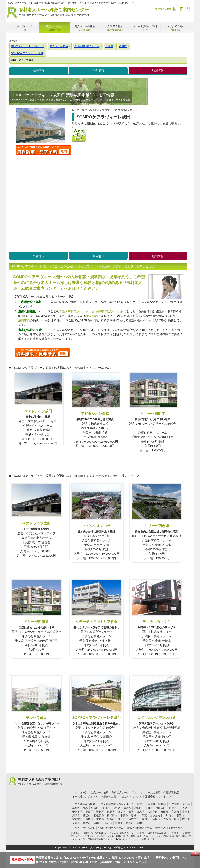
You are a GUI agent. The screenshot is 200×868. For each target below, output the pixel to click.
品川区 (106, 808)
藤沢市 (87, 815)
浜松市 (156, 819)
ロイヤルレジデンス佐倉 (157, 718)
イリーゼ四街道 (153, 413)
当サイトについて (132, 796)
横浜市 (186, 812)
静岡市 (146, 819)
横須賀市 (112, 815)
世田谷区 (161, 808)
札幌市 (111, 819)
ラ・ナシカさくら (157, 622)
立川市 (175, 812)
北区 (86, 808)
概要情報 (38, 71)
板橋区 (162, 804)
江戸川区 (174, 804)
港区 (131, 812)
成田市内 (24, 320)
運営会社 (150, 796)
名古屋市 (134, 819)
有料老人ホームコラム (124, 793)
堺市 (177, 819)
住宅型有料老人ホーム (106, 311)
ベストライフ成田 (38, 411)
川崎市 (76, 815)
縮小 (176, 9)
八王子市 (153, 812)
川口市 (170, 815)
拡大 (187, 9)
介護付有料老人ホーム (74, 311)
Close (195, 854)
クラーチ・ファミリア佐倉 (96, 622)
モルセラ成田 (36, 718)
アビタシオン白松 (95, 413)
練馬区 (111, 812)
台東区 (173, 808)
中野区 (100, 812)
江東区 (95, 808)
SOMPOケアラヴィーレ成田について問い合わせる (43, 150)
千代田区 (77, 812)
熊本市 (141, 823)
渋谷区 (117, 808)
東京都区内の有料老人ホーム (117, 804)
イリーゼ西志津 (157, 526)
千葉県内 (92, 316)
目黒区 (141, 812)
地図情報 (158, 71)
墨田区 (149, 808)
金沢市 (108, 823)
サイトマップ (166, 796)
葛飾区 (76, 808)
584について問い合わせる (43, 352)
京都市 (76, 823)
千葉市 (124, 815)
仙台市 (122, 819)
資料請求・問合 (22, 860)
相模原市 (99, 815)
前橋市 (89, 819)
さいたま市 (156, 815)
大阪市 (167, 819)
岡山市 (98, 823)
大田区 (186, 804)
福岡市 (130, 823)
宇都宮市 (77, 819)
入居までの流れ (110, 796)
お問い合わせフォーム (127, 839)
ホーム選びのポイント (85, 796)
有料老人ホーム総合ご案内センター (54, 12)
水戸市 (100, 819)
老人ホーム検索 (100, 793)
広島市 (119, 823)
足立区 (141, 804)
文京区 (122, 812)
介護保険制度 (171, 793)
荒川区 (151, 804)
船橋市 (135, 815)
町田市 (165, 812)
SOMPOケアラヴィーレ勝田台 (96, 718)
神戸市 (87, 823)
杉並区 (138, 808)
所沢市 (180, 815)
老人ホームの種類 (150, 793)
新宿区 (127, 808)
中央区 (183, 808)
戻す (182, 9)
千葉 (144, 815)
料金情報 (98, 71)
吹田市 (186, 819)
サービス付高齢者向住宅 (169, 828)
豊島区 (89, 812)
